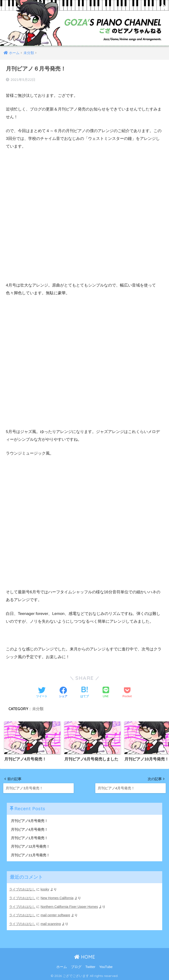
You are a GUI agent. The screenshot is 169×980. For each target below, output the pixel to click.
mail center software (56, 915)
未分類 (38, 709)
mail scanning (51, 923)
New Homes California (57, 898)
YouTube (106, 966)
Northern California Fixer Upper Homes (70, 906)
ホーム (62, 966)
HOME (85, 956)
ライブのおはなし (22, 889)
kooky (45, 889)
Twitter (90, 966)
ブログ (76, 966)
